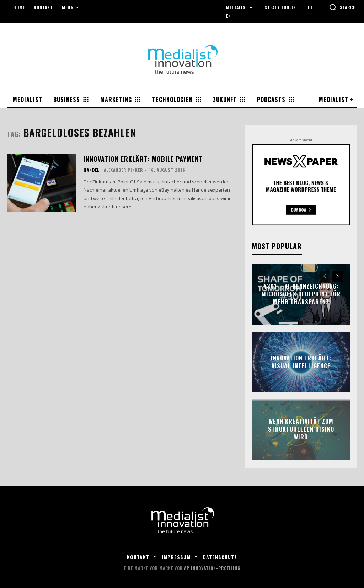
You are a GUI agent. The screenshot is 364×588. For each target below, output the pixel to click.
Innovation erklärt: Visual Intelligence (301, 362)
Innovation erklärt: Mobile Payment (143, 159)
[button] (343, 7)
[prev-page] (325, 277)
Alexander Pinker (123, 170)
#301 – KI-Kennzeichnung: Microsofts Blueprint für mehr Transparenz (301, 294)
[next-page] (338, 277)
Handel (91, 170)
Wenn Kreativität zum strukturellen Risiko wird (301, 429)
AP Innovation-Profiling (212, 568)
